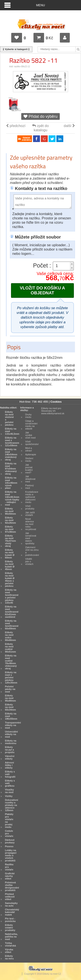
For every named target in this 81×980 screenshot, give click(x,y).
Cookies (56, 402)
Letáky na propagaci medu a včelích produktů (11, 855)
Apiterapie (31, 454)
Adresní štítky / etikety (9, 765)
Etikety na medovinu (11, 742)
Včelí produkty (30, 507)
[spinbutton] (63, 266)
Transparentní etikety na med (13, 725)
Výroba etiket (9, 951)
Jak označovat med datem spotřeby (31, 538)
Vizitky (9, 796)
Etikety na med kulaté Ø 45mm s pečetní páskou (10, 579)
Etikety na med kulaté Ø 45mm (10, 565)
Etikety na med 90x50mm (10, 511)
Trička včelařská (10, 944)
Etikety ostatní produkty (10, 928)
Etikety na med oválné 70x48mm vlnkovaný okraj (11, 662)
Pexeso (9, 846)
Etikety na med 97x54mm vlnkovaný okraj (11, 469)
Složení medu (29, 460)
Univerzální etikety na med (11, 734)
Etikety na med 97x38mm (10, 529)
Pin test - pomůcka (10, 920)
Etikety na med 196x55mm (11, 716)
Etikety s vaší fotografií (10, 774)
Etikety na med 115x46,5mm (12, 431)
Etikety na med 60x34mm (10, 707)
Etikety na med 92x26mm (10, 520)
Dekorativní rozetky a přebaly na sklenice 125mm (12, 805)
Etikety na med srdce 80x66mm (10, 636)
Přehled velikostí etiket (10, 897)
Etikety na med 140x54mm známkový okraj (11, 454)
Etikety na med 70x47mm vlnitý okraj (10, 541)
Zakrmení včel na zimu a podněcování (32, 551)
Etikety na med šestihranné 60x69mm (12, 625)
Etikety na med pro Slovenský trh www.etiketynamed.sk (53, 411)
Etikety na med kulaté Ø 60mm (10, 554)
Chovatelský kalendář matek (12, 912)
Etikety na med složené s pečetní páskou (9, 418)
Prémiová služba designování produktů (12, 886)
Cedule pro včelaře (9, 833)
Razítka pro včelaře (9, 867)
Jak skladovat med (30, 479)
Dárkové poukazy (10, 841)
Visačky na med (9, 791)
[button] (72, 264)
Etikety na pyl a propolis (10, 750)
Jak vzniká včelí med (30, 435)
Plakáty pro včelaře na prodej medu (9, 821)
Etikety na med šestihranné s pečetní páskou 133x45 (12, 596)
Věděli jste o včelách (29, 561)
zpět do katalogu (40, 128)
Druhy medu (29, 416)
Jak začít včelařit (30, 514)
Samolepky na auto (11, 904)
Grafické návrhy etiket (10, 876)
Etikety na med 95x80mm (10, 698)
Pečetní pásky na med (10, 689)
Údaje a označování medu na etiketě (31, 425)
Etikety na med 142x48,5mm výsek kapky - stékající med (12, 498)
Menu (40, 5)
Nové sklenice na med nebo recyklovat (31, 524)
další (69, 126)
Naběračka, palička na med (11, 937)
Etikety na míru (9, 957)
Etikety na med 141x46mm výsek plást (11, 483)
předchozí (16, 126)
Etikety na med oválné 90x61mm (10, 648)
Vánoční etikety (10, 757)
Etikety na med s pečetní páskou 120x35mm (11, 677)
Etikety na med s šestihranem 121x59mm (12, 442)
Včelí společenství (32, 443)
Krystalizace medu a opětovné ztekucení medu (32, 497)
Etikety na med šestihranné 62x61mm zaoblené (12, 612)
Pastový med (30, 487)
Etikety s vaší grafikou (10, 783)
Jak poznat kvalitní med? (29, 469)
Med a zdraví (29, 449)
